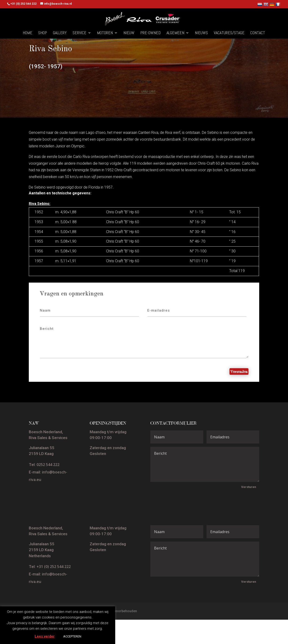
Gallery (60, 33)
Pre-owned (150, 33)
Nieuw (129, 33)
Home (28, 33)
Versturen (249, 487)
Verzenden (239, 371)
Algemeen (175, 33)
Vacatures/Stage (229, 33)
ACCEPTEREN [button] (72, 636)
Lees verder (45, 636)
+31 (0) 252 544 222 (54, 567)
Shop (43, 33)
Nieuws (201, 33)
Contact (258, 33)
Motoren (105, 33)
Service (79, 33)
